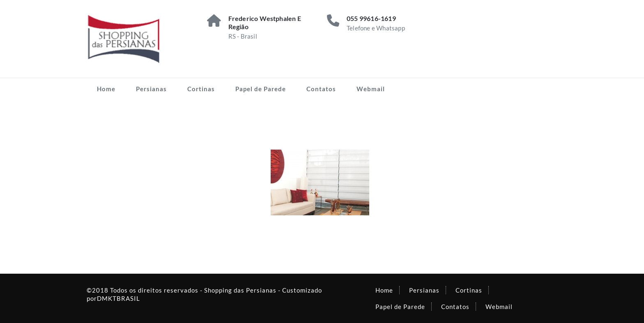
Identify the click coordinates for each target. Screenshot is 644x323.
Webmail (371, 89)
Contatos (321, 89)
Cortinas (201, 89)
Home (106, 89)
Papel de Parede (261, 89)
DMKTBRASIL (118, 298)
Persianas (151, 89)
